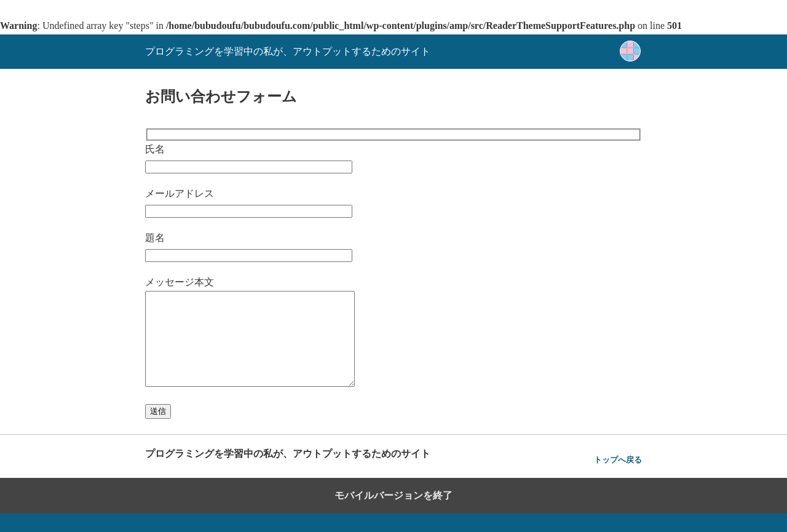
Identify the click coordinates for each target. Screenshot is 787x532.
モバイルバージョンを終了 (393, 514)
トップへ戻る (618, 478)
